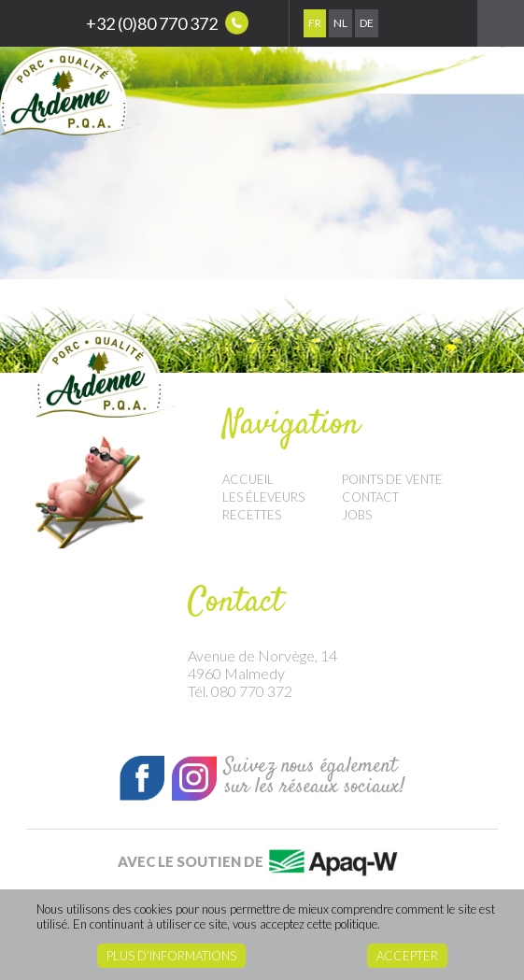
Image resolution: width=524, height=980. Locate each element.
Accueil (248, 479)
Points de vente (392, 479)
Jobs (357, 515)
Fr (315, 23)
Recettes (252, 515)
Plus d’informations (171, 956)
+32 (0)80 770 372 (167, 23)
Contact (370, 497)
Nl (340, 23)
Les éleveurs (263, 497)
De (367, 23)
